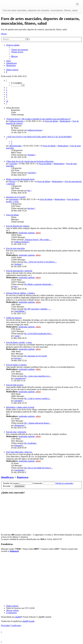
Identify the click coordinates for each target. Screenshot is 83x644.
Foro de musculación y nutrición (19, 271)
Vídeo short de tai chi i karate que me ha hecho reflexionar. (30, 161)
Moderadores (65, 121)
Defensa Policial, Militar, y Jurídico (20, 293)
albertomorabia (15, 146)
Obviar (4, 34)
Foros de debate (51, 121)
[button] (6, 81)
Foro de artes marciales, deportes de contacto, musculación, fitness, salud (40, 10)
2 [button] (7, 90)
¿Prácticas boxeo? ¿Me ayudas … (38, 240)
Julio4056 (18, 401)
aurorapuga (14, 199)
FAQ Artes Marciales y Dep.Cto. (19, 452)
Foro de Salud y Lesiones (16, 365)
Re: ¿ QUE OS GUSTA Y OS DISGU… (41, 262)
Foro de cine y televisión (16, 432)
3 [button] (7, 92)
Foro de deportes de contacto (18, 226)
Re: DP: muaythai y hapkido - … (38, 309)
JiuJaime (31, 155)
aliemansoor (19, 425)
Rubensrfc (15, 551)
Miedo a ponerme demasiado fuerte (20, 179)
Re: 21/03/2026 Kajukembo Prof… (38, 334)
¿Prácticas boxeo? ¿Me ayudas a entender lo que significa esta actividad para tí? (38, 119)
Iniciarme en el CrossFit (16, 197)
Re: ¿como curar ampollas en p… (38, 376)
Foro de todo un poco (15, 385)
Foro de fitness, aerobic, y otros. (19, 342)
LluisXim (13, 164)
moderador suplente (27, 233)
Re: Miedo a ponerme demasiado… (39, 284)
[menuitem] (20, 50)
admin (38, 233)
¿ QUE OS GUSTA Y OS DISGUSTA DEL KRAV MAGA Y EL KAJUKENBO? (39, 137)
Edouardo (18, 445)
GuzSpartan (19, 470)
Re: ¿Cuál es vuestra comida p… (38, 398)
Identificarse (7, 477)
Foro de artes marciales (15, 248)
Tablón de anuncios (14, 318)
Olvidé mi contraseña (64, 483)
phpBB (18, 617)
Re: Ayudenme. (30, 443)
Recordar (8, 486)
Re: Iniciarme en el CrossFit (36, 356)
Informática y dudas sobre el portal (20, 407)
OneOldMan (19, 311)
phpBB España (28, 621)
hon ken (31, 208)
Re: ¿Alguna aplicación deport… (38, 423)
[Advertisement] (41, 514)
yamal (17, 336)
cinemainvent (20, 378)
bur (29, 191)
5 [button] (7, 97)
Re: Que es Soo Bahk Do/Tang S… (39, 468)
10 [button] (7, 101)
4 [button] (7, 94)
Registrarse (23, 477)
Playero (12, 181)
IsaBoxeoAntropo (16, 121)
